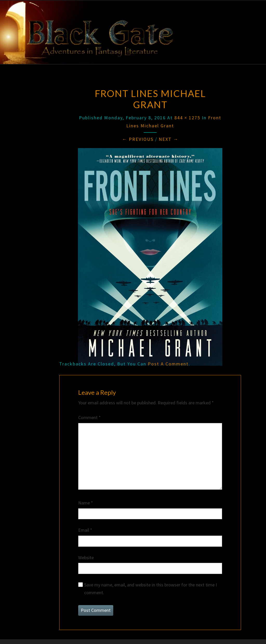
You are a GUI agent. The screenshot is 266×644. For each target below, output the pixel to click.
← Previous (138, 139)
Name (86, 503)
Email (85, 530)
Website (86, 558)
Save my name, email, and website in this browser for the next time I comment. (151, 589)
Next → (169, 139)
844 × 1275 (187, 118)
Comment (89, 417)
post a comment (168, 364)
